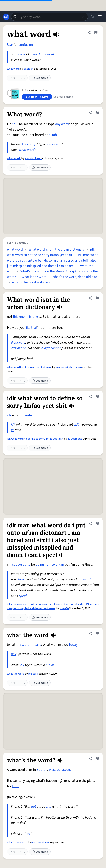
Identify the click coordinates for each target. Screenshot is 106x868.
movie (50, 665)
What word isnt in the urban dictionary (57, 249)
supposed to (21, 565)
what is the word (34, 277)
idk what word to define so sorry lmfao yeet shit (35, 439)
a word (35, 54)
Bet (28, 834)
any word (47, 54)
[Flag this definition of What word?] (97, 113)
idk (9, 415)
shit (76, 425)
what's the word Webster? (31, 282)
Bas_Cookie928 (40, 843)
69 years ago (75, 439)
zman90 (64, 608)
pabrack (28, 69)
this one (19, 317)
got (33, 807)
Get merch (40, 78)
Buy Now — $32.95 (37, 97)
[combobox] (49, 17)
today (73, 645)
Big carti (33, 674)
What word (27, 150)
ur (12, 430)
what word (13, 69)
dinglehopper (51, 348)
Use (10, 45)
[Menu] (100, 17)
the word (23, 645)
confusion (26, 45)
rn (63, 565)
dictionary (18, 343)
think (22, 54)
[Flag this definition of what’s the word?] (97, 759)
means (36, 645)
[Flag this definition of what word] (96, 32)
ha (14, 124)
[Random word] (83, 17)
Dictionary (28, 144)
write (28, 415)
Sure (21, 579)
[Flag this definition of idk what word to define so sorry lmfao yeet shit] (97, 397)
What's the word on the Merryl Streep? (48, 271)
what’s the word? (17, 843)
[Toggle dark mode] (93, 17)
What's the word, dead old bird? (75, 277)
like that (31, 328)
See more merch (63, 97)
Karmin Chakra (33, 159)
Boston (42, 770)
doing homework (48, 565)
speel (23, 596)
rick (14, 654)
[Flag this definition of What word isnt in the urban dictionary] (97, 298)
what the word (16, 674)
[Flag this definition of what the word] (97, 633)
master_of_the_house (69, 368)
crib (49, 807)
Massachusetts (60, 770)
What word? (14, 159)
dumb (53, 135)
